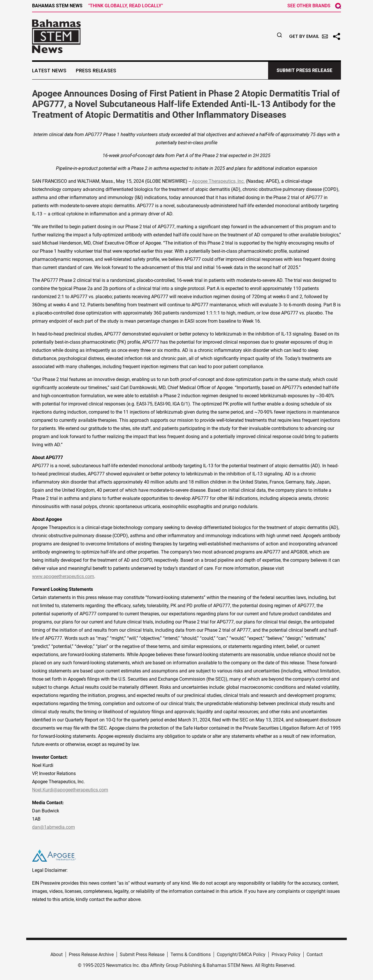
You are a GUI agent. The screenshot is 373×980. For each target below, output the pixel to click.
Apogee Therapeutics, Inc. (218, 181)
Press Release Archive (91, 954)
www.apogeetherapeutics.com (63, 576)
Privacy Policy (286, 954)
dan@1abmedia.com (53, 827)
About (57, 954)
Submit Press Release (142, 954)
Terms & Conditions (191, 954)
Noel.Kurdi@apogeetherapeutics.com (70, 790)
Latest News (49, 71)
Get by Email (308, 36)
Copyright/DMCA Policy (241, 954)
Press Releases (96, 71)
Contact (315, 954)
